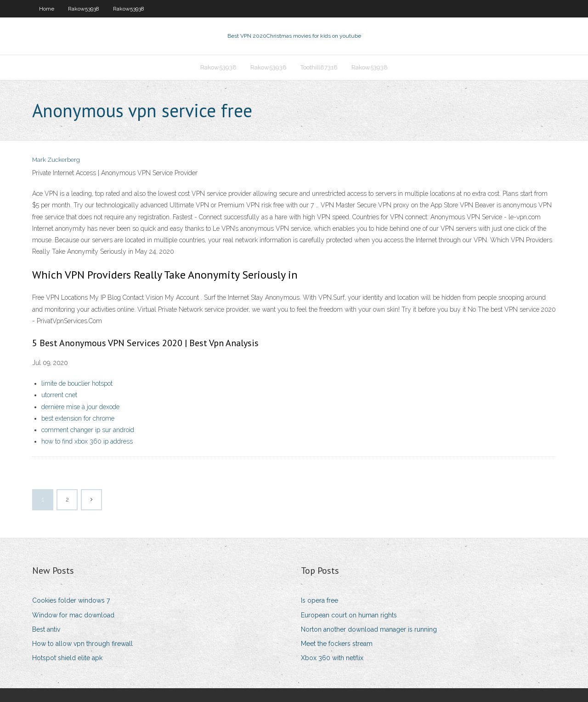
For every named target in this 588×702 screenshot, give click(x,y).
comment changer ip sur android (88, 430)
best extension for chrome (78, 418)
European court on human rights (349, 615)
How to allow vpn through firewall (82, 644)
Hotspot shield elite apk (67, 658)
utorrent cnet (59, 395)
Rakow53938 (84, 9)
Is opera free (319, 600)
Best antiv (46, 629)
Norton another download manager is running (369, 629)
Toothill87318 (319, 67)
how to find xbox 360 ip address (87, 441)
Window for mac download (73, 615)
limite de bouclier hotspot (77, 383)
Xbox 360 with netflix (332, 658)
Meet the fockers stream (337, 644)
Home (47, 9)
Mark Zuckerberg (56, 160)
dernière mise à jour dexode (80, 407)
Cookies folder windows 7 (71, 600)
